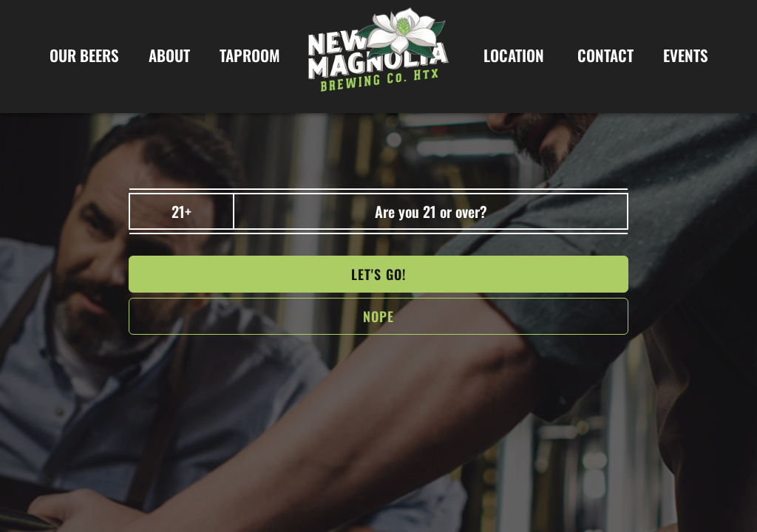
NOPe (378, 316)
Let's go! (378, 274)
